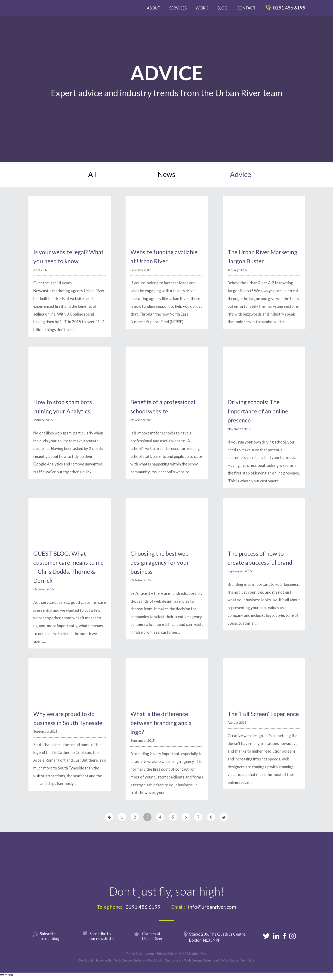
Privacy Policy (167, 961)
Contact (246, 8)
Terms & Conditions (140, 961)
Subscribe (57, 943)
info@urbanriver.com (212, 914)
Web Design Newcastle (95, 968)
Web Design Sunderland (164, 968)
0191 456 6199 (285, 8)
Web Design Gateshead (201, 968)
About (154, 8)
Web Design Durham (129, 968)
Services (178, 8)
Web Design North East (238, 968)
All (92, 178)
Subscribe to (108, 943)
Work (202, 8)
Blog (222, 8)
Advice (240, 178)
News (166, 178)
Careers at (157, 943)
